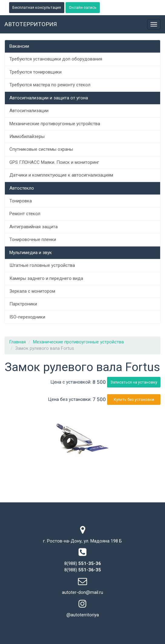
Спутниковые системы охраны (41, 149)
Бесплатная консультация (37, 7)
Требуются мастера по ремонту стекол (50, 85)
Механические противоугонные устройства (55, 124)
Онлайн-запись (83, 7)
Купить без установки (134, 399)
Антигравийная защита (34, 227)
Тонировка (21, 201)
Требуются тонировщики (35, 72)
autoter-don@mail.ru (82, 592)
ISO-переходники (27, 317)
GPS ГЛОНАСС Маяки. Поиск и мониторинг (54, 162)
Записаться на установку (134, 382)
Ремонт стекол (25, 214)
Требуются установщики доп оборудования (56, 59)
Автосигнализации (29, 111)
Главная (17, 342)
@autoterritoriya (83, 615)
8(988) (83, 563)
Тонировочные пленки (33, 239)
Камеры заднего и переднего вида (46, 278)
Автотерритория (31, 24)
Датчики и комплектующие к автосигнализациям (61, 175)
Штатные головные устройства (42, 265)
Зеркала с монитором (32, 291)
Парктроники (23, 304)
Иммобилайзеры (27, 136)
